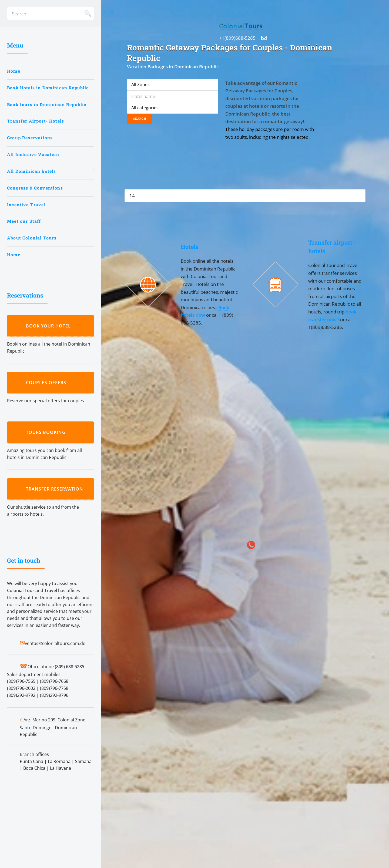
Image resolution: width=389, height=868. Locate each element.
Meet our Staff (24, 221)
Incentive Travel (26, 205)
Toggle (112, 13)
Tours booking (47, 432)
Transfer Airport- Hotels (36, 121)
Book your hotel (50, 326)
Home (14, 71)
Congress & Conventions (35, 188)
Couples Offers (47, 383)
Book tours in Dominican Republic (47, 104)
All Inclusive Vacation (33, 154)
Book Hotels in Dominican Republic (48, 88)
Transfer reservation (56, 489)
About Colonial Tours (32, 238)
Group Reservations (30, 138)
